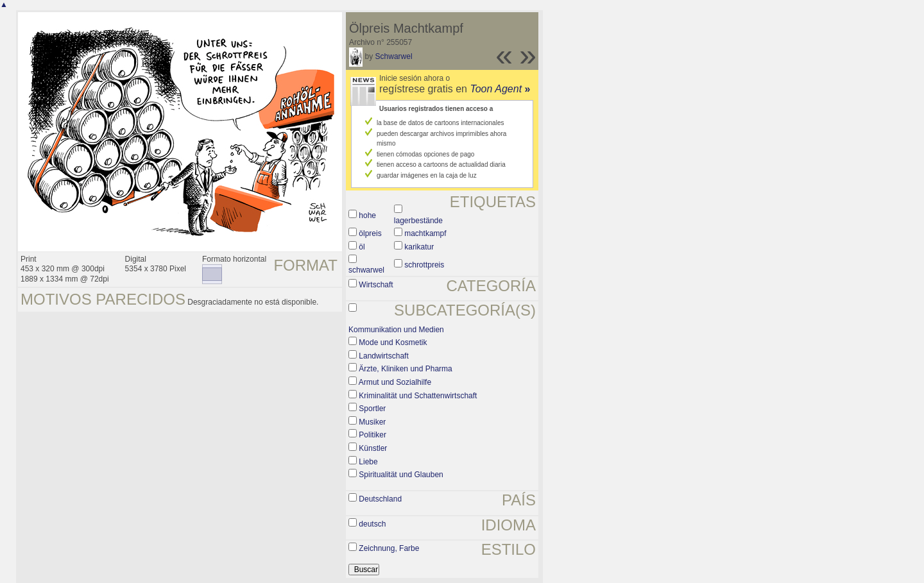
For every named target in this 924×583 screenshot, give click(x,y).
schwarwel (366, 270)
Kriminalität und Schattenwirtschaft (418, 396)
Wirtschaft (376, 285)
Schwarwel (394, 56)
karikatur (419, 247)
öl (362, 247)
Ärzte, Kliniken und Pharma (405, 369)
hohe (367, 215)
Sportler (372, 409)
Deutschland (380, 499)
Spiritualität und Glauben (401, 475)
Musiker (372, 422)
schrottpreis (424, 265)
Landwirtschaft (383, 356)
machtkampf (425, 233)
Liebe (368, 462)
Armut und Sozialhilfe (395, 382)
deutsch (372, 524)
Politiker (372, 435)
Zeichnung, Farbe (389, 548)
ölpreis (370, 233)
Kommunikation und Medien (396, 330)
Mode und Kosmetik (393, 342)
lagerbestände (418, 221)
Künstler (373, 448)
